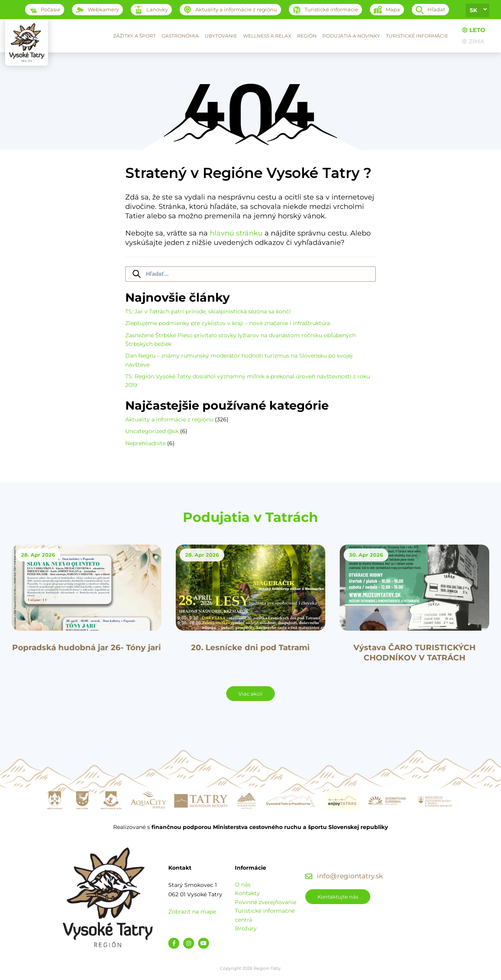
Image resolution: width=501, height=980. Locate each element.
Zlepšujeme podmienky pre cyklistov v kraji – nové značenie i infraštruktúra (228, 323)
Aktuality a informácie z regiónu (169, 419)
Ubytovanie (221, 36)
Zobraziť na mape (192, 912)
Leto (474, 30)
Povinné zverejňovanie (266, 902)
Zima (473, 41)
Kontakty (247, 893)
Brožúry (246, 928)
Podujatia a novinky (351, 36)
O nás (243, 885)
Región (307, 36)
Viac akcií (250, 694)
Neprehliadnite (145, 443)
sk (473, 10)
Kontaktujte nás (338, 897)
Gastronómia (180, 36)
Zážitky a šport (134, 36)
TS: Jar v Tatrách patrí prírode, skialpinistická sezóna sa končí (208, 311)
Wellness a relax (267, 36)
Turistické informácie (417, 36)
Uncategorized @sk (152, 431)
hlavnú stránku (236, 233)
